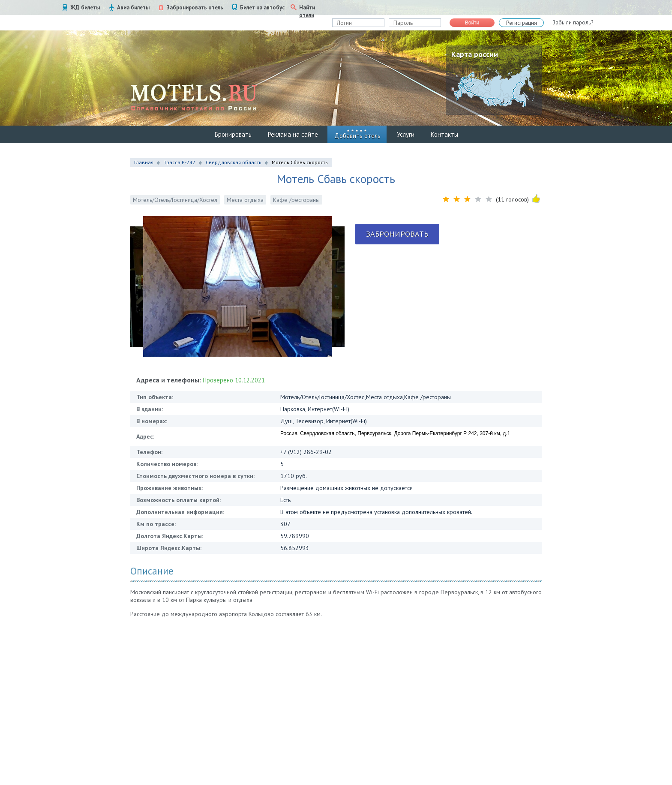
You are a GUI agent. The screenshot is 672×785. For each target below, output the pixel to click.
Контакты (444, 134)
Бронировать (233, 134)
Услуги (406, 134)
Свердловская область (234, 162)
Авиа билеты (133, 8)
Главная (144, 162)
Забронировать (397, 234)
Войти (472, 23)
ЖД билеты (85, 8)
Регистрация (522, 23)
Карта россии (475, 54)
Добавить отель (357, 136)
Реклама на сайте (293, 134)
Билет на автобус (262, 8)
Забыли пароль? (573, 23)
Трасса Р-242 (180, 162)
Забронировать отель (195, 8)
